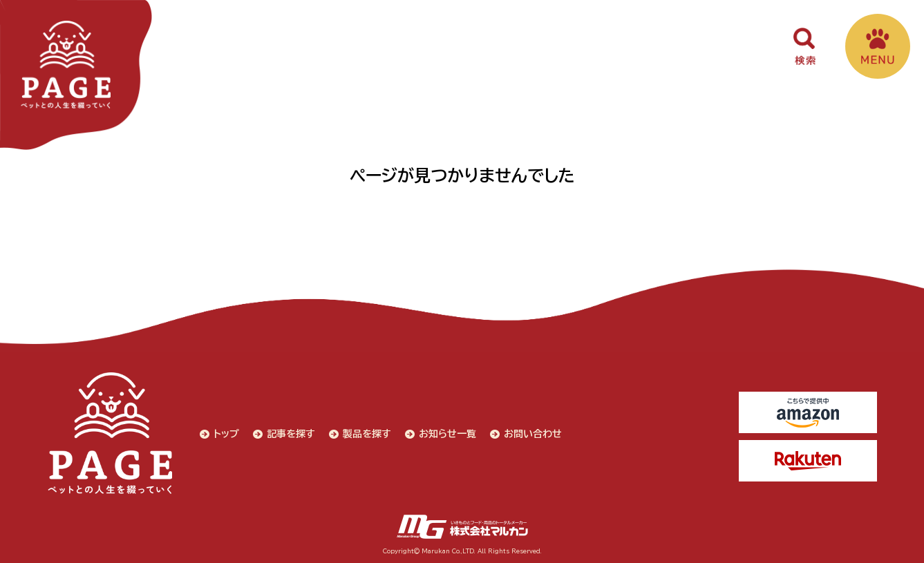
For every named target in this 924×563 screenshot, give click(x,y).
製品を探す (367, 434)
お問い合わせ (533, 434)
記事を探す (291, 434)
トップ (226, 434)
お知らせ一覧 (447, 434)
